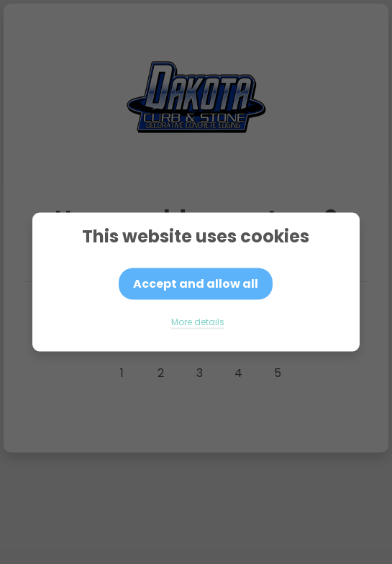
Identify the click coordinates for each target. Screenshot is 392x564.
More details (198, 322)
